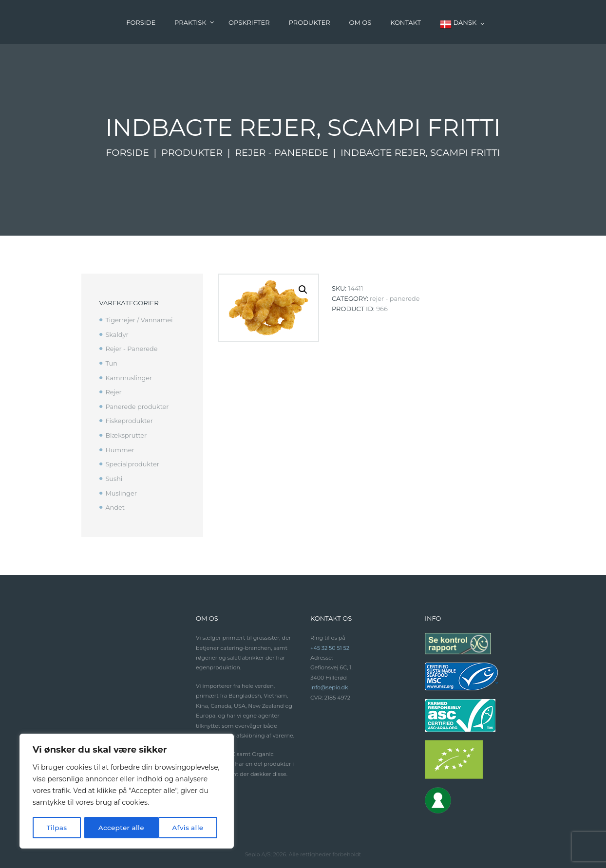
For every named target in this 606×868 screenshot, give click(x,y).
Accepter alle (184, 828)
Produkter (192, 152)
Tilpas (57, 828)
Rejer (114, 390)
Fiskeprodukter (129, 418)
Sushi (114, 475)
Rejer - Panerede (282, 152)
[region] (127, 792)
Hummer (120, 446)
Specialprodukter (133, 461)
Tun (111, 362)
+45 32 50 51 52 (330, 643)
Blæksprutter (126, 432)
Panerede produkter (137, 404)
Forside (127, 152)
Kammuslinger (129, 376)
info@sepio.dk (330, 682)
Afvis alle (114, 828)
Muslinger (121, 488)
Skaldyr (117, 334)
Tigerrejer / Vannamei (139, 320)
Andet (115, 502)
